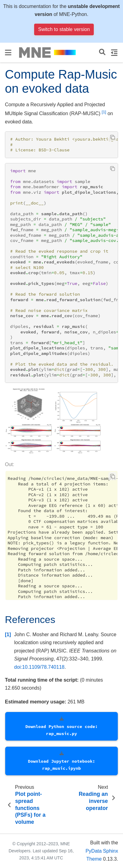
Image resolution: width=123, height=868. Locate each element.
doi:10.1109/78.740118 (39, 667)
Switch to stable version (64, 29)
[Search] (102, 52)
